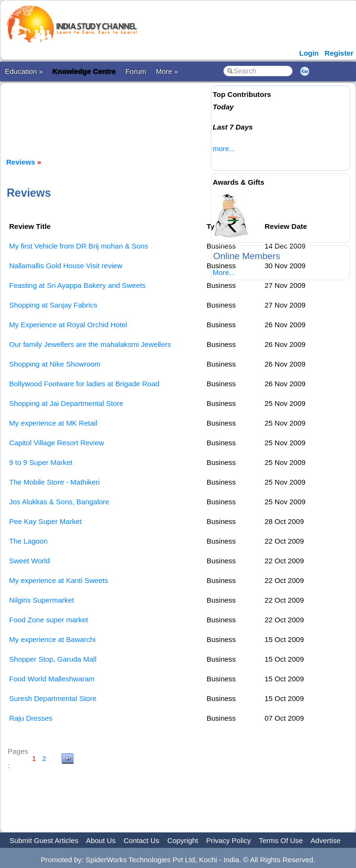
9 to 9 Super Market (41, 462)
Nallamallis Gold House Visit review (66, 266)
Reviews (21, 162)
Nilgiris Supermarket (42, 600)
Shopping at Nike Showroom (55, 364)
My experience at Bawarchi (52, 639)
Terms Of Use (281, 840)
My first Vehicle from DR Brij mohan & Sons (79, 246)
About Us (101, 840)
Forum (136, 71)
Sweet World (30, 561)
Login (309, 53)
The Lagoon (28, 541)
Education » (24, 71)
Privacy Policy (228, 840)
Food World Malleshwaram (52, 679)
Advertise (325, 840)
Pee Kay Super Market (45, 521)
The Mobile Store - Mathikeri (54, 482)
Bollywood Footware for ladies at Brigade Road (84, 384)
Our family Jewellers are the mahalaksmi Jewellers (90, 344)
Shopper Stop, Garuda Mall (53, 659)
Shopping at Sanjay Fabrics (53, 305)
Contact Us (141, 840)
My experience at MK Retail (53, 423)
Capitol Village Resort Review (56, 443)
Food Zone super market (49, 620)
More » (167, 71)
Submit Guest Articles (44, 840)
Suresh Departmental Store (53, 698)
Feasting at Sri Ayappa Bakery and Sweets (77, 285)
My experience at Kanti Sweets (59, 580)
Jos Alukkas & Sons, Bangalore (59, 502)
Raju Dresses (31, 718)
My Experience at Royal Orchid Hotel (68, 325)
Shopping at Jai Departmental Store (66, 403)
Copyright (183, 840)
